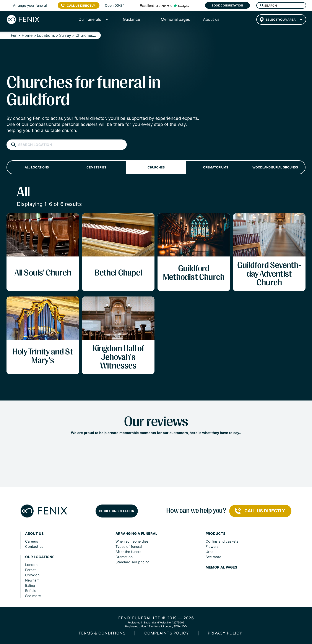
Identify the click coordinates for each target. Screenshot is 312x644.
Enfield (31, 591)
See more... (34, 596)
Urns (209, 552)
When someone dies (132, 541)
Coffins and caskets (222, 541)
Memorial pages (221, 567)
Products (215, 534)
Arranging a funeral (136, 534)
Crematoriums (216, 167)
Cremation (124, 557)
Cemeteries (96, 167)
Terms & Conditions (102, 633)
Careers (32, 541)
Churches (156, 167)
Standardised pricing (132, 562)
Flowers (212, 546)
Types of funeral (129, 546)
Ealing (30, 585)
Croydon (32, 575)
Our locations (40, 557)
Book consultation (227, 5)
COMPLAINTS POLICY (167, 633)
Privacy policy (225, 633)
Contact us (34, 546)
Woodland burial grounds (275, 167)
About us (34, 534)
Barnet (30, 570)
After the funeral (129, 552)
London (31, 565)
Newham (32, 580)
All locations (37, 167)
